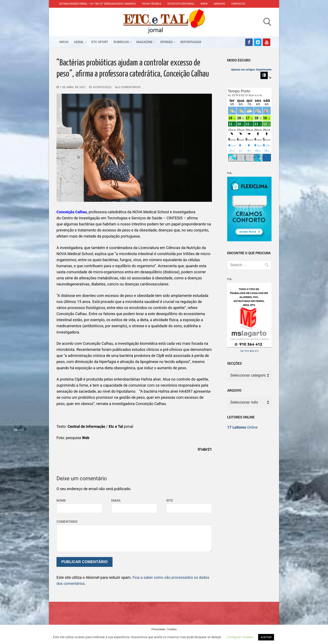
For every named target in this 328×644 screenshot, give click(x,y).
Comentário (67, 522)
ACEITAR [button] (266, 637)
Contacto (238, 4)
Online (242, 427)
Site (170, 501)
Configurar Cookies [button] (240, 637)
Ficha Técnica (152, 4)
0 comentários (128, 87)
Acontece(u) (100, 87)
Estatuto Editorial (181, 4)
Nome (61, 501)
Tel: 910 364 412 (249, 351)
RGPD (204, 4)
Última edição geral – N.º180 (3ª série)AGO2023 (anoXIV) (97, 4)
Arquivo (219, 4)
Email (116, 501)
